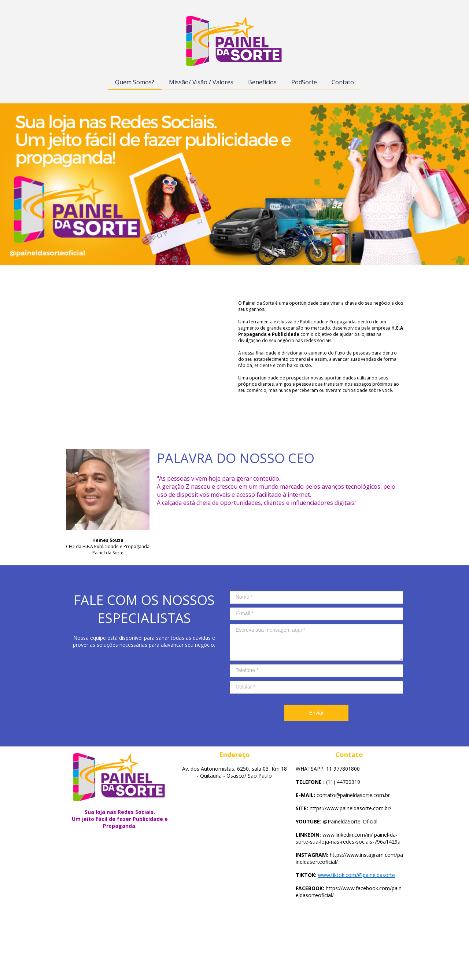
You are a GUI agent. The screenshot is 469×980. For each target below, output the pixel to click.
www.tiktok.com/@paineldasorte (357, 875)
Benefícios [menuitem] (262, 82)
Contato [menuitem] (343, 82)
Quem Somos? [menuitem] (135, 82)
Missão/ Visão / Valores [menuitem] (201, 82)
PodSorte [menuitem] (304, 82)
